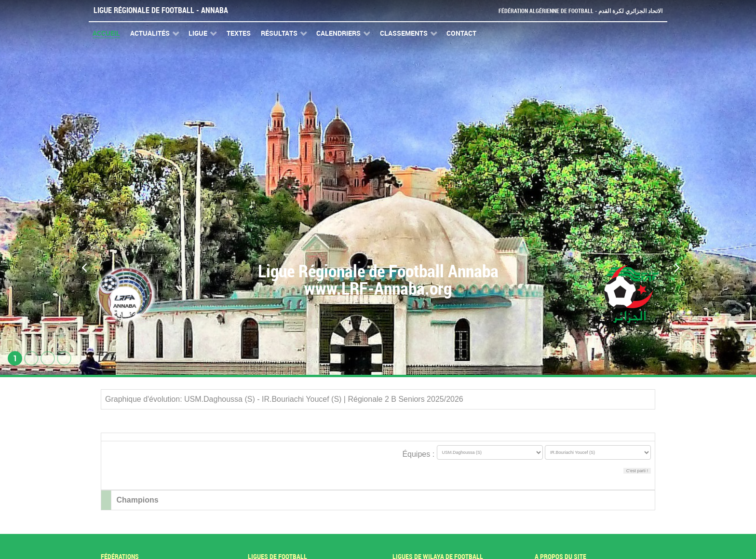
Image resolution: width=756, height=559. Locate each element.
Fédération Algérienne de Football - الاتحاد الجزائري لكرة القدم (577, 11)
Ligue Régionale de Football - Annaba (161, 10)
